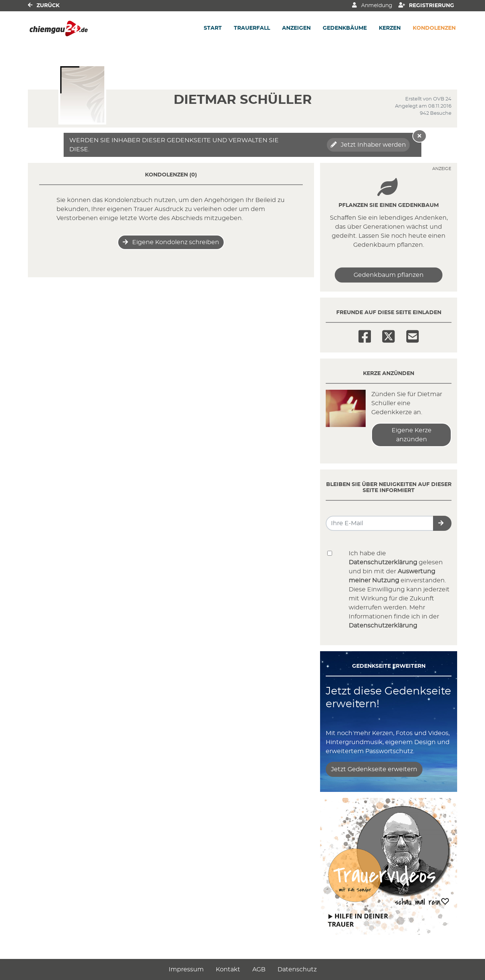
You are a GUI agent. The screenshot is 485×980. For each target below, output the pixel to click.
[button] (442, 523)
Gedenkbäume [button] (345, 28)
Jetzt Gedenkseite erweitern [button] (374, 769)
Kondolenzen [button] (434, 28)
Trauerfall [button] (252, 28)
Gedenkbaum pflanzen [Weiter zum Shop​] (389, 275)
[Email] (413, 334)
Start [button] (213, 28)
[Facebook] (365, 334)
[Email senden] (380, 523)
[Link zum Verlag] (93, 28)
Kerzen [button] (390, 28)
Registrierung (426, 5)
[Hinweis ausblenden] (419, 136)
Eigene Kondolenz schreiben (171, 242)
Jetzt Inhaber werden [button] (368, 145)
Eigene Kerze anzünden (412, 435)
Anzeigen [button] (296, 28)
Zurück (44, 5)
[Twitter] (388, 334)
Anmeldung (372, 5)
